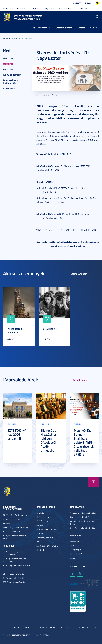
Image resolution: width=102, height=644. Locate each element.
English (88, 3)
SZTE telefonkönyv (44, 517)
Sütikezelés (16, 628)
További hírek (80, 380)
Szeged (72, 558)
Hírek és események (40, 28)
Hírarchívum (9, 88)
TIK (38, 542)
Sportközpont (75, 541)
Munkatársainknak (65, 9)
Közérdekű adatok (68, 628)
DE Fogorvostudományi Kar (14, 578)
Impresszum (84, 628)
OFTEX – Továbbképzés (12, 519)
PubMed (6, 523)
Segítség (95, 628)
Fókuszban (8, 69)
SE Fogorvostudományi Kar (14, 574)
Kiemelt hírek (9, 58)
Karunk (94, 28)
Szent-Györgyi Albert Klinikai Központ (84, 528)
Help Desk (40, 550)
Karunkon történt (12, 75)
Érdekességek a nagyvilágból (10, 82)
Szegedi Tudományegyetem (28, 16)
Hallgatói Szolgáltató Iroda (46, 529)
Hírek (21, 39)
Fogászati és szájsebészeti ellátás (83, 513)
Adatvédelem (30, 628)
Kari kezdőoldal (8, 9)
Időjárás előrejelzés (77, 554)
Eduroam (40, 533)
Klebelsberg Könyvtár (45, 538)
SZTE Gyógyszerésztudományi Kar (17, 566)
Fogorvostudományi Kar (27, 19)
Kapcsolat (77, 3)
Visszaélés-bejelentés (48, 628)
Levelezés (40, 513)
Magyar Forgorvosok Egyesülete (16, 527)
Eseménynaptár (79, 274)
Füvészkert (74, 545)
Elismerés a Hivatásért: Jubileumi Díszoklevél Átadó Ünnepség (48, 440)
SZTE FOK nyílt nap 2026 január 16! (17, 434)
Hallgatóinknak (50, 9)
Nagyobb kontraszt (97, 3)
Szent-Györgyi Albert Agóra (47, 546)
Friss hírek (28, 39)
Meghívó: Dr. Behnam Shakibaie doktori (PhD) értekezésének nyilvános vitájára (84, 442)
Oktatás (81, 28)
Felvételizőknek (23, 9)
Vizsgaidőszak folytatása (15, 330)
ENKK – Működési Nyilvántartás (16, 515)
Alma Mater (84, 9)
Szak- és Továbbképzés (12, 531)
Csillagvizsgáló (75, 550)
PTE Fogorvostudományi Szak (15, 582)
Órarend (40, 525)
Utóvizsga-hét (50, 329)
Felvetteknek (36, 9)
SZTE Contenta (42, 521)
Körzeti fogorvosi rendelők (80, 517)
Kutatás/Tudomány (64, 28)
